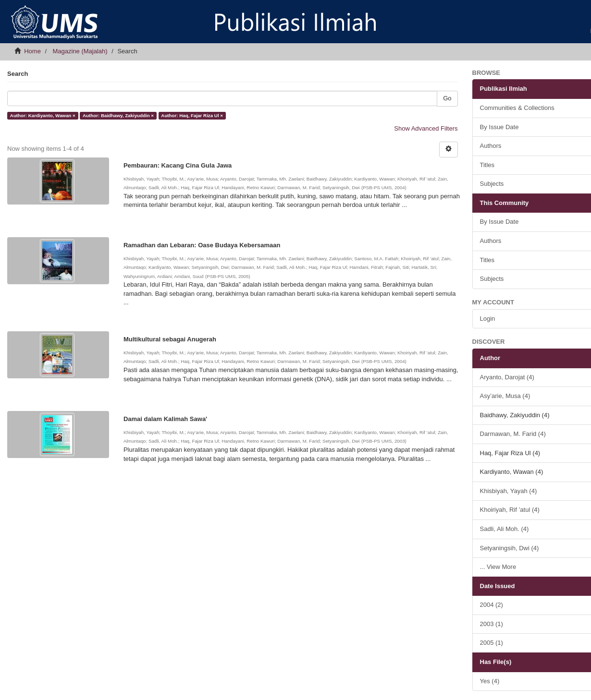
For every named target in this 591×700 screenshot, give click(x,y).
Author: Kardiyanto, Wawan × (43, 115)
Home (32, 51)
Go (447, 98)
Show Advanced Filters (426, 128)
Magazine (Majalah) (80, 51)
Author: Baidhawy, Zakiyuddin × (118, 115)
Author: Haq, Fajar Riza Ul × (192, 115)
